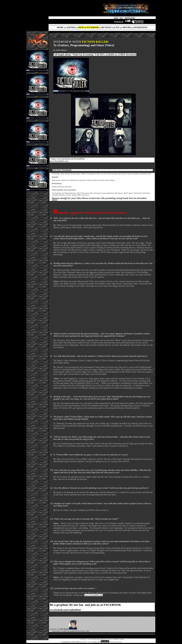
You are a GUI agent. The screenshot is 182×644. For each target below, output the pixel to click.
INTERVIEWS (141, 27)
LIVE (117, 27)
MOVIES (127, 27)
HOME (60, 27)
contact (98, 642)
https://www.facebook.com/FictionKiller (68, 159)
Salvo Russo (64, 629)
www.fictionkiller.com (59, 161)
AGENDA (71, 27)
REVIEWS (107, 27)
